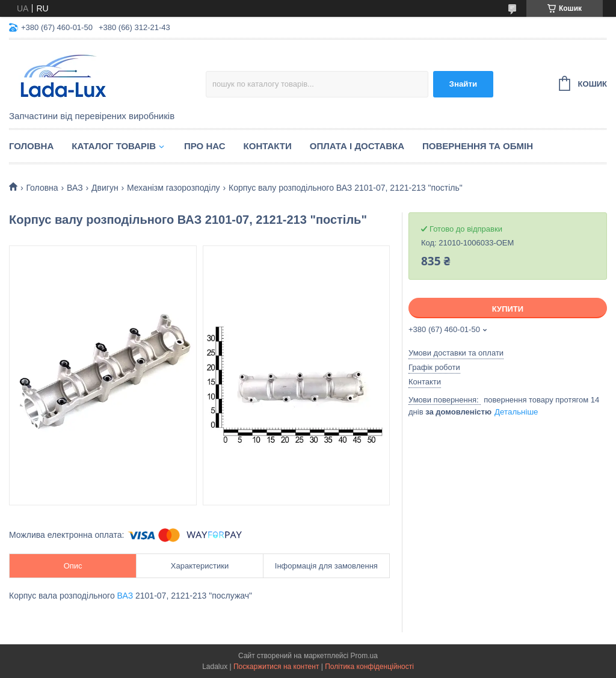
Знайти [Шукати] (464, 84)
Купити (508, 309)
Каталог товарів (114, 146)
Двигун (105, 188)
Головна (31, 146)
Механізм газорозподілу (174, 188)
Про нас (205, 146)
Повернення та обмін (478, 146)
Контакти (268, 146)
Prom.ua (364, 656)
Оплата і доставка (357, 146)
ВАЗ (75, 188)
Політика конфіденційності (369, 667)
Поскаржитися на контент (276, 667)
